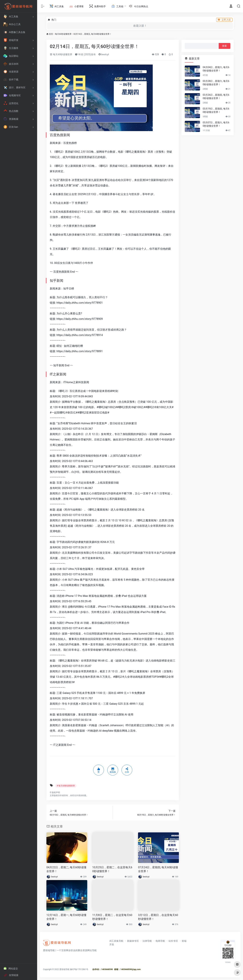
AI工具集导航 (116, 941)
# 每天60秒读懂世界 (66, 786)
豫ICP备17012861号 (79, 969)
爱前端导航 (64, 969)
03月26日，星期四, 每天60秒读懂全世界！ (216, 97)
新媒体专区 (133, 941)
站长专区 (173, 941)
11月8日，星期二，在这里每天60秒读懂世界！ (112, 917)
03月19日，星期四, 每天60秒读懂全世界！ (216, 110)
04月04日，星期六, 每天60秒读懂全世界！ (216, 69)
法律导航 (147, 941)
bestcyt (104, 54)
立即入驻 (224, 20)
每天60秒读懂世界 (63, 34)
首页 (51, 34)
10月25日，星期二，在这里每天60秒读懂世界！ (112, 869)
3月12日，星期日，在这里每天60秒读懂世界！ (158, 917)
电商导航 (160, 941)
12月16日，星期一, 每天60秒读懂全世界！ (66, 917)
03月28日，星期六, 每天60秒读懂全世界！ (216, 83)
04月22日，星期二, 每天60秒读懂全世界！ (66, 869)
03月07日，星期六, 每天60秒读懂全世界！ (216, 124)
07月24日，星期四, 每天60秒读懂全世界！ (158, 869)
